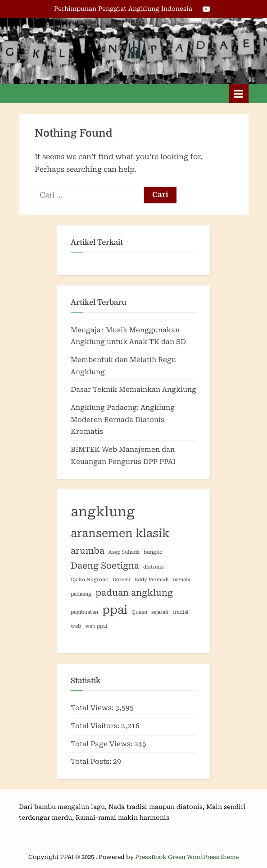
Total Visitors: (96, 726)
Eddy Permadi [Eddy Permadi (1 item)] (152, 580)
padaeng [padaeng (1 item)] (81, 594)
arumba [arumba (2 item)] (88, 551)
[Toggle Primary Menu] (239, 94)
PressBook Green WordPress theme (187, 857)
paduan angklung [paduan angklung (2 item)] (134, 593)
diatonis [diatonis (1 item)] (153, 567)
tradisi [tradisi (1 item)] (181, 612)
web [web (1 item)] (76, 626)
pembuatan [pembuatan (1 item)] (84, 612)
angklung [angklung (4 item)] (103, 512)
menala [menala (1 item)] (182, 580)
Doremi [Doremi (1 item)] (122, 580)
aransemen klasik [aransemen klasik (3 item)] (120, 533)
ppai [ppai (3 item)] (115, 610)
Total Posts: (92, 762)
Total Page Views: (102, 744)
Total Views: (93, 708)
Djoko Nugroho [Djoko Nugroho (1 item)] (90, 580)
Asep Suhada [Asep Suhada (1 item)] (124, 552)
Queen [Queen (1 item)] (139, 612)
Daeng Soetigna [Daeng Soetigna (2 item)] (105, 566)
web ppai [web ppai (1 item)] (96, 626)
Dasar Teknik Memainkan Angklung (133, 390)
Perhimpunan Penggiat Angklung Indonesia (123, 9)
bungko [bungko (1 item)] (153, 552)
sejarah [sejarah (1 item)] (160, 612)
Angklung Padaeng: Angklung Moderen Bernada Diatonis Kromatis (123, 420)
